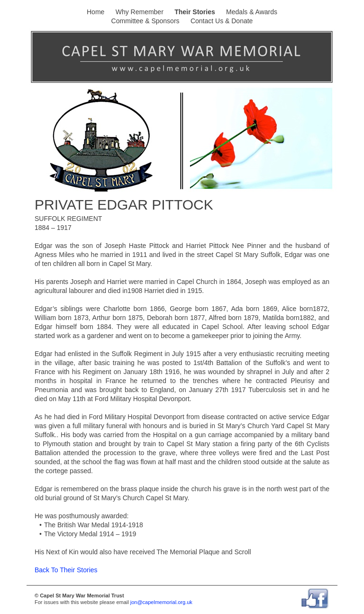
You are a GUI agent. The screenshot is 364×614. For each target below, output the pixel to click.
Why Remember (140, 12)
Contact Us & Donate (222, 21)
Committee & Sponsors (146, 21)
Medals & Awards (252, 12)
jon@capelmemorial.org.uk (161, 602)
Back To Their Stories (66, 570)
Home (96, 12)
